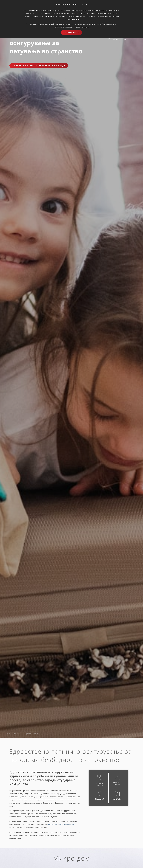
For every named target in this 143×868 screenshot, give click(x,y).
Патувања (16, 734)
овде (86, 27)
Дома (8, 734)
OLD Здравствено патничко (31, 734)
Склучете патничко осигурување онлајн (39, 66)
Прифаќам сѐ (72, 32)
